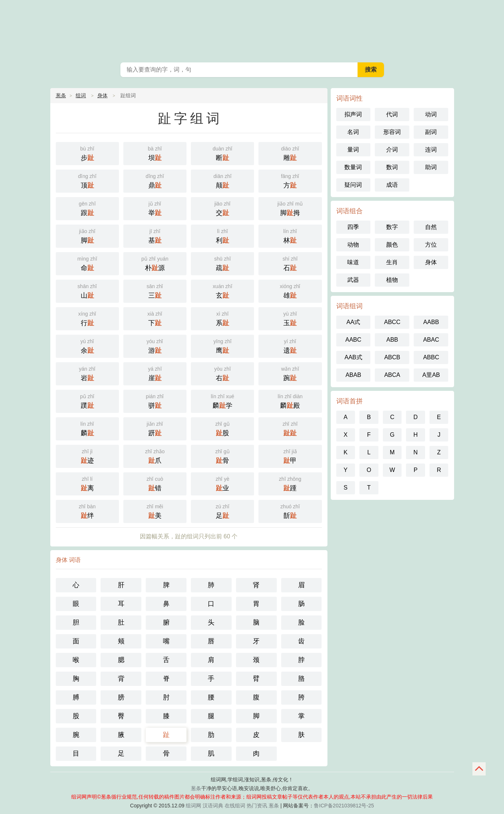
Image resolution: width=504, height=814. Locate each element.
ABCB (392, 357)
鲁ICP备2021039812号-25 (344, 806)
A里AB (431, 375)
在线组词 (235, 806)
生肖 (392, 262)
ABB (392, 340)
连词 (431, 150)
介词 (392, 150)
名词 (353, 132)
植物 (392, 280)
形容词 (392, 132)
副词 (431, 132)
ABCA (392, 375)
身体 (102, 95)
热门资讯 (257, 806)
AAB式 (353, 357)
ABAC (431, 340)
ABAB (353, 375)
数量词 (353, 167)
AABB (431, 322)
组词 (81, 95)
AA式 (353, 322)
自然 (431, 227)
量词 (353, 150)
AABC (353, 340)
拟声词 (353, 114)
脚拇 (290, 208)
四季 (353, 227)
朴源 (155, 263)
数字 (392, 227)
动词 (431, 114)
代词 (392, 114)
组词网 (193, 806)
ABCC (392, 322)
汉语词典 (213, 806)
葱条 (252, 29)
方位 (431, 245)
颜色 (392, 245)
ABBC (431, 357)
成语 (392, 185)
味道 (353, 262)
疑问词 (353, 185)
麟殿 (290, 401)
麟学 (222, 401)
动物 (353, 245)
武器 (353, 280)
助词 (431, 167)
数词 (392, 167)
